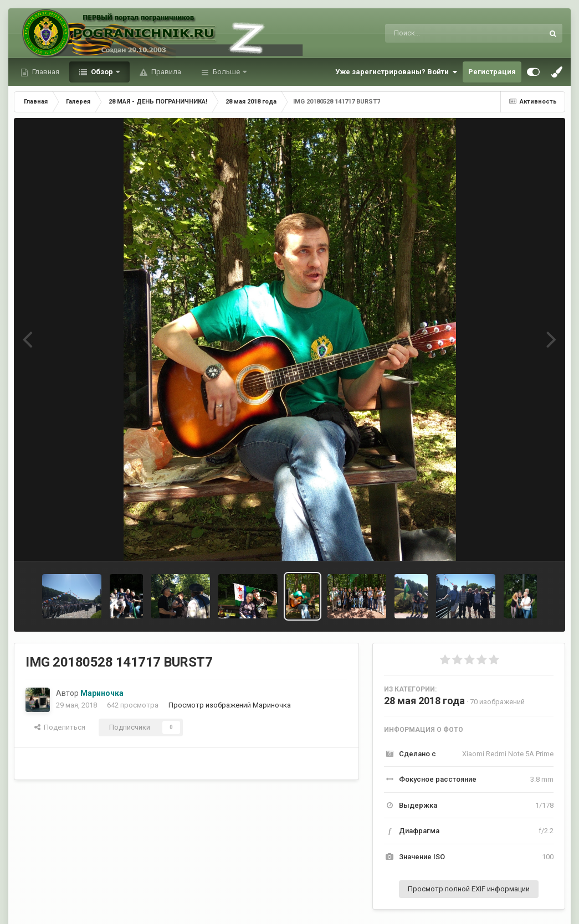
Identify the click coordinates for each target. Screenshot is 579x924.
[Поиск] (444, 33)
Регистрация (492, 72)
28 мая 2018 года (424, 701)
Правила (165, 72)
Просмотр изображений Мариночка (230, 705)
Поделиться (60, 727)
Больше (226, 72)
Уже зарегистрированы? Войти (396, 72)
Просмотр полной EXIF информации (469, 889)
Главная (45, 72)
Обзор (102, 72)
